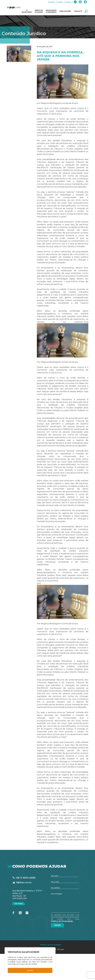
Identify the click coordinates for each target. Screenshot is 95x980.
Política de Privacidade (62, 921)
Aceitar (30, 970)
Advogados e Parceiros (51, 11)
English (60, 2)
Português (52, 2)
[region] (30, 961)
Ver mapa (19, 904)
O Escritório (27, 11)
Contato (78, 11)
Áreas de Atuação (39, 11)
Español (68, 2)
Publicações (65, 11)
